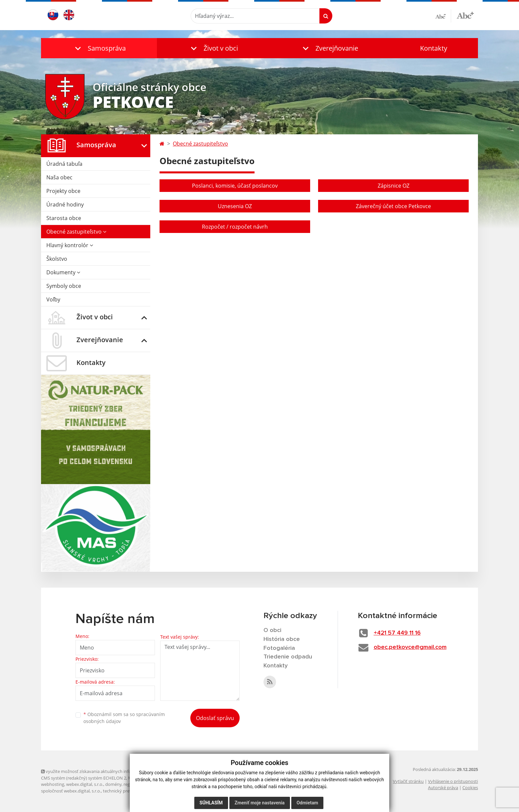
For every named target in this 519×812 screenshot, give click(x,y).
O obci (272, 630)
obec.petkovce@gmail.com (410, 647)
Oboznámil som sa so (124, 718)
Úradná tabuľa (64, 164)
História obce (282, 639)
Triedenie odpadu (288, 657)
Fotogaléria (279, 648)
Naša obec (59, 177)
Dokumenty (63, 272)
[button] (99, 48)
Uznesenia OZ (235, 206)
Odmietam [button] (307, 803)
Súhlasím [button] (211, 803)
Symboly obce (64, 286)
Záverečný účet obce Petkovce (393, 206)
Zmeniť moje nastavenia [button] (260, 803)
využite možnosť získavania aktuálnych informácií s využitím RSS (107, 771)
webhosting (53, 784)
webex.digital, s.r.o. (85, 784)
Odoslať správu (215, 718)
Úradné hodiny (65, 204)
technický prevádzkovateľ (128, 791)
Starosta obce (64, 218)
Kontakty (434, 48)
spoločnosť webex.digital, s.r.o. (71, 791)
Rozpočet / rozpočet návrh (235, 227)
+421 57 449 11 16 (397, 633)
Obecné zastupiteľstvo (76, 232)
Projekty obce (63, 191)
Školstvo (57, 259)
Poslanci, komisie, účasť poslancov (235, 186)
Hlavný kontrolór (70, 245)
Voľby (53, 299)
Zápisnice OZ (394, 186)
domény (113, 784)
